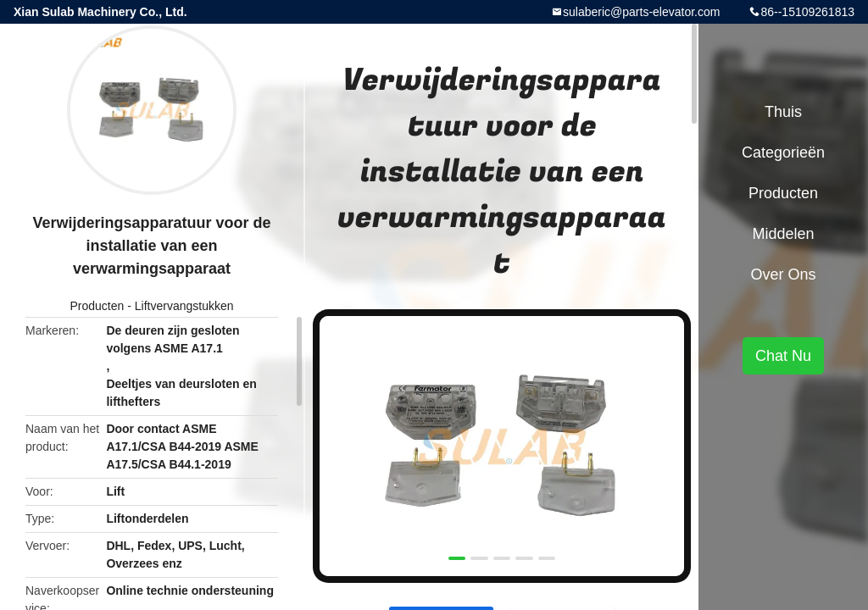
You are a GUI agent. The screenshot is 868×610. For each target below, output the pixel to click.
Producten (97, 306)
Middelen (783, 234)
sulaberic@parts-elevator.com (641, 12)
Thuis (783, 112)
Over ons (783, 274)
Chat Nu (783, 356)
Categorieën (783, 152)
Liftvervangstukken (184, 306)
